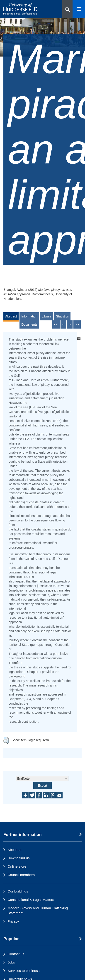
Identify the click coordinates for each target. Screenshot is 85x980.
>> (77, 324)
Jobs (11, 962)
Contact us (16, 954)
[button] (67, 9)
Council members (21, 875)
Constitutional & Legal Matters (31, 900)
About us (14, 850)
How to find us (19, 858)
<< (56, 324)
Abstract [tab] (11, 316)
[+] (79, 338)
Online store (17, 866)
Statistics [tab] (62, 316)
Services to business (23, 971)
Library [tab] (47, 316)
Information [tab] (29, 316)
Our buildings (18, 891)
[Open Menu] (79, 9)
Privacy (13, 921)
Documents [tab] (29, 324)
